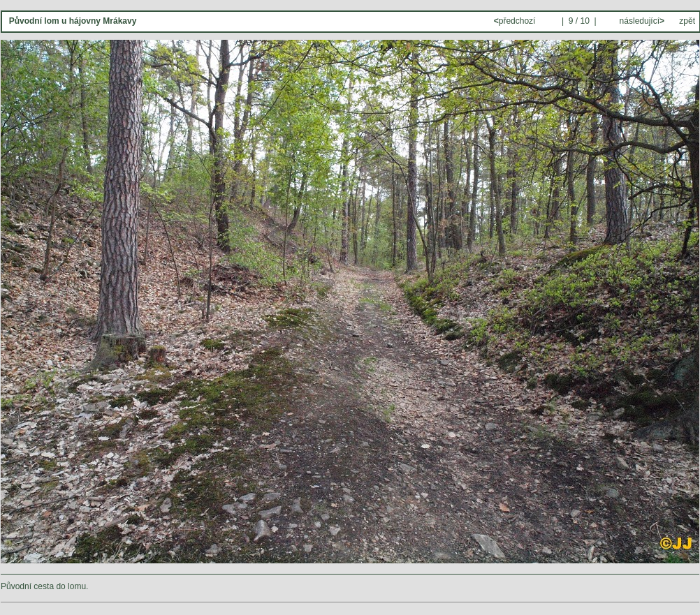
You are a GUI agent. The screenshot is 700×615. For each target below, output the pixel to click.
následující (641, 21)
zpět (687, 21)
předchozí (516, 21)
